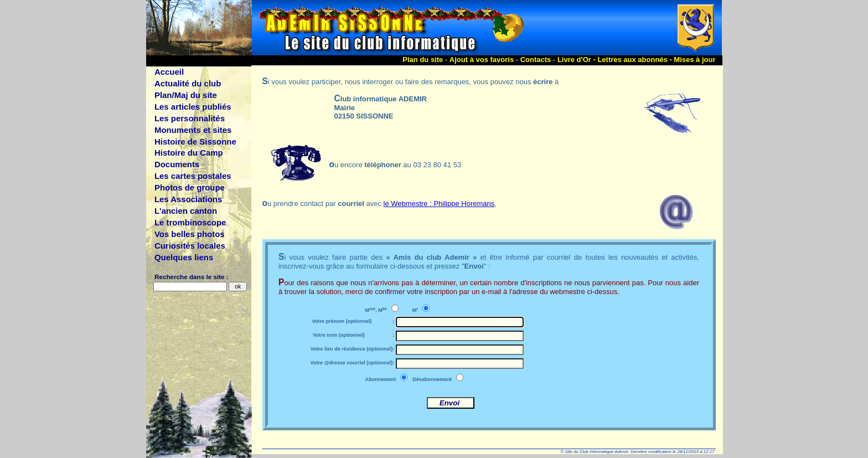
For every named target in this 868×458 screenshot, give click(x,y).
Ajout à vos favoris (482, 60)
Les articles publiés (193, 107)
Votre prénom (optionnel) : (353, 321)
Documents (177, 164)
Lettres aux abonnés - (635, 60)
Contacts (536, 60)
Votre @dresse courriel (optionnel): (353, 363)
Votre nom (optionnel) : (353, 335)
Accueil (169, 72)
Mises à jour (694, 60)
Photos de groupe (190, 187)
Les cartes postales (193, 176)
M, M (376, 310)
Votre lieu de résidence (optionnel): (352, 349)
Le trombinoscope (190, 222)
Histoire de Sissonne (195, 141)
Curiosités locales (190, 246)
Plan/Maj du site (186, 95)
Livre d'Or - (577, 60)
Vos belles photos (190, 234)
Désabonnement (432, 379)
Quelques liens (184, 257)
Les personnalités (190, 118)
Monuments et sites (193, 130)
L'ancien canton (186, 211)
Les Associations (188, 199)
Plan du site (423, 60)
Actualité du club (188, 83)
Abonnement (381, 379)
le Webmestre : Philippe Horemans (439, 204)
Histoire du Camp (189, 153)
